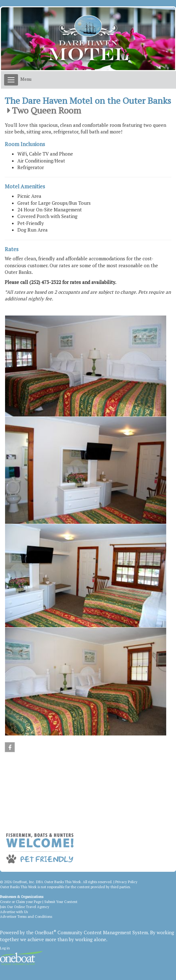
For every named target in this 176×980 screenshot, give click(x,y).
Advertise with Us (14, 912)
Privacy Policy (126, 882)
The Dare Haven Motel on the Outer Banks (88, 101)
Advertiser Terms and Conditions (26, 917)
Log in (5, 948)
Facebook (10, 749)
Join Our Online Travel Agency (25, 907)
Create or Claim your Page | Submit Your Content (39, 902)
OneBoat (46, 932)
